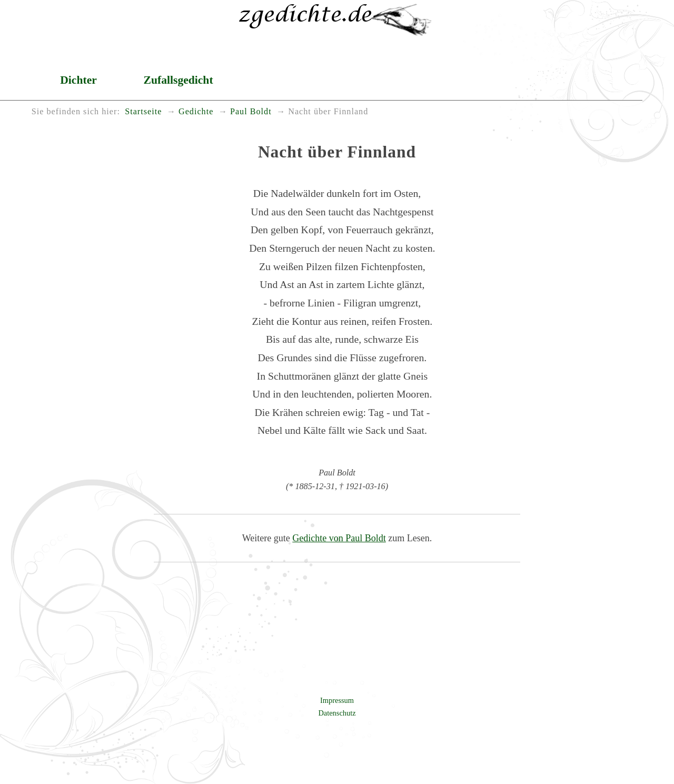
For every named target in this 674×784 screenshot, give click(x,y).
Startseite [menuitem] (143, 112)
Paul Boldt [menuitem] (251, 112)
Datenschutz (337, 713)
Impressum (337, 700)
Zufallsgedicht (179, 80)
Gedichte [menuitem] (196, 112)
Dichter (78, 80)
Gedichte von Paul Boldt (339, 538)
